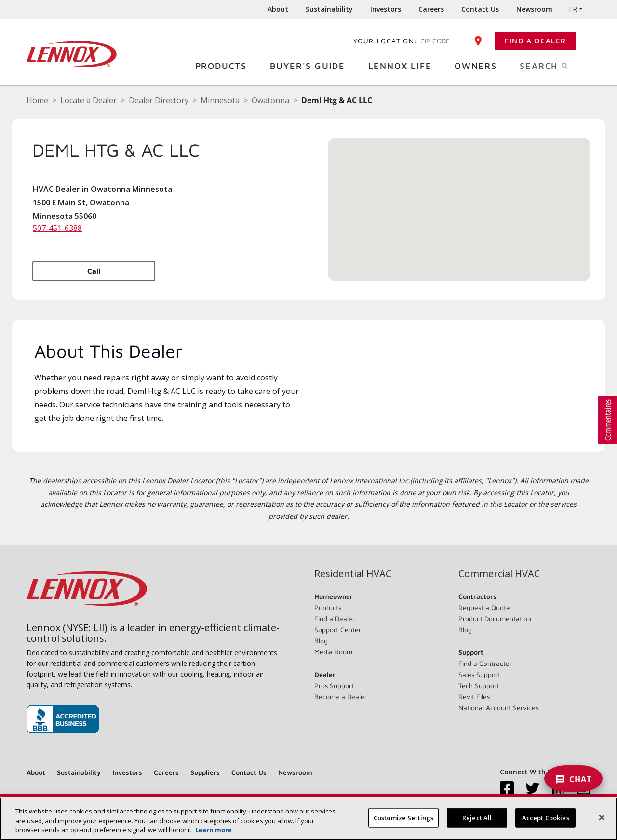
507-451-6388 (57, 228)
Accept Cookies (546, 817)
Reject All (477, 817)
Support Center (338, 630)
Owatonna (270, 100)
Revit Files (474, 697)
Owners (479, 65)
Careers (431, 9)
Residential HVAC (353, 574)
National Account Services (498, 708)
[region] (308, 819)
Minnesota (220, 100)
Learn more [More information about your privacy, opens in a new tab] (214, 830)
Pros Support (334, 685)
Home (37, 100)
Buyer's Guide (311, 65)
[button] (459, 200)
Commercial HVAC (499, 574)
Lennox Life (404, 65)
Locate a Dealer (88, 100)
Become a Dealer (341, 697)
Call (94, 271)
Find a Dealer (536, 41)
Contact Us (480, 9)
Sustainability (329, 9)
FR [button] (573, 9)
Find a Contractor (485, 663)
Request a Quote (484, 607)
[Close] (602, 817)
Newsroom (534, 9)
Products (225, 65)
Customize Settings (403, 817)
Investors (386, 9)
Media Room (333, 652)
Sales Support (479, 674)
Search (555, 65)
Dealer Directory (159, 100)
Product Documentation (495, 618)
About (278, 9)
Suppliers (205, 772)
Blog (321, 641)
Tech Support (479, 685)
